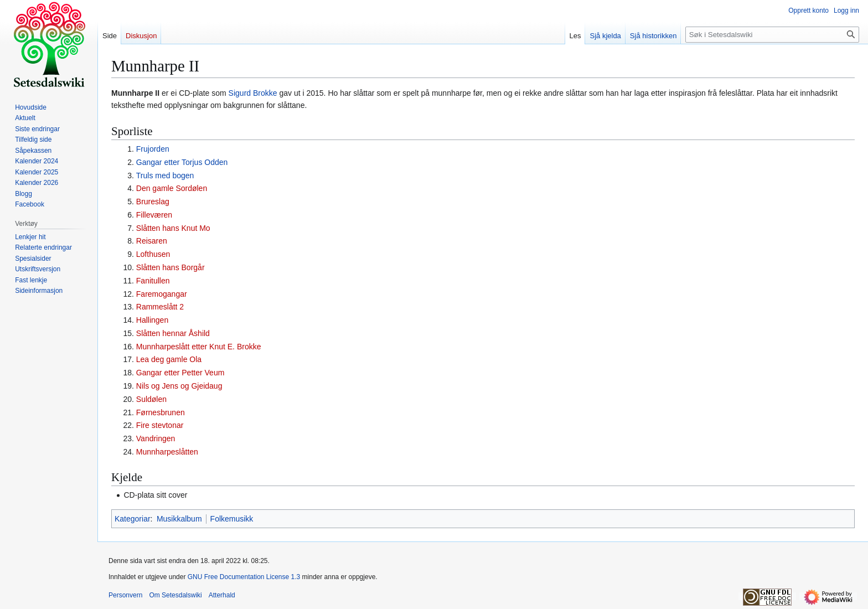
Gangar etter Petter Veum (180, 373)
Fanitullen (153, 281)
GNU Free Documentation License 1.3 (244, 577)
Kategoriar (133, 519)
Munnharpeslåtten (167, 452)
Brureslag (153, 202)
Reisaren (152, 241)
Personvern (125, 595)
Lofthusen (153, 254)
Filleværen (154, 215)
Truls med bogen (165, 176)
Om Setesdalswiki (175, 595)
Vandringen (156, 438)
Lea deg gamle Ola (169, 359)
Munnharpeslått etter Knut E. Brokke (199, 347)
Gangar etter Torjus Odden (182, 162)
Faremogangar (162, 294)
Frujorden (153, 149)
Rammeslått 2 (160, 307)
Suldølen (151, 399)
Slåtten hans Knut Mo (173, 228)
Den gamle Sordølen (172, 188)
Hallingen (152, 320)
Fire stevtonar (160, 425)
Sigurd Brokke (253, 93)
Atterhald (222, 595)
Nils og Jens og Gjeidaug (179, 386)
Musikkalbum (179, 519)
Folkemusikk (232, 519)
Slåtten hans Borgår (170, 267)
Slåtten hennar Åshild (173, 333)
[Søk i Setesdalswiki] (772, 35)
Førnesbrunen (161, 412)
